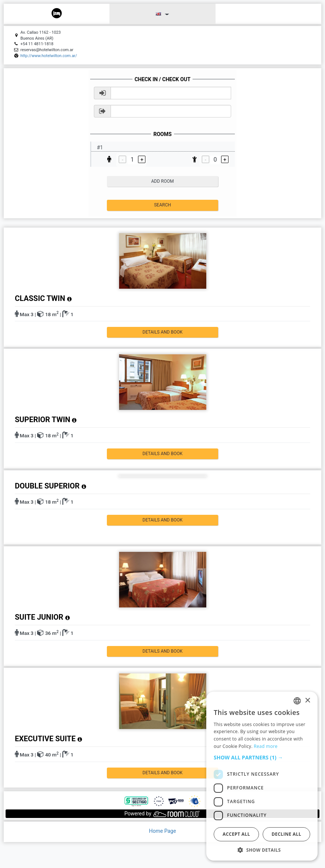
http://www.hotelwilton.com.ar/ (49, 56)
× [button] (307, 701)
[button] (262, 758)
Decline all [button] (286, 834)
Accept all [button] (236, 834)
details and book (162, 332)
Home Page (163, 831)
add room (163, 181)
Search (162, 205)
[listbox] (297, 701)
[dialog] (262, 776)
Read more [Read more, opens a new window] (266, 746)
